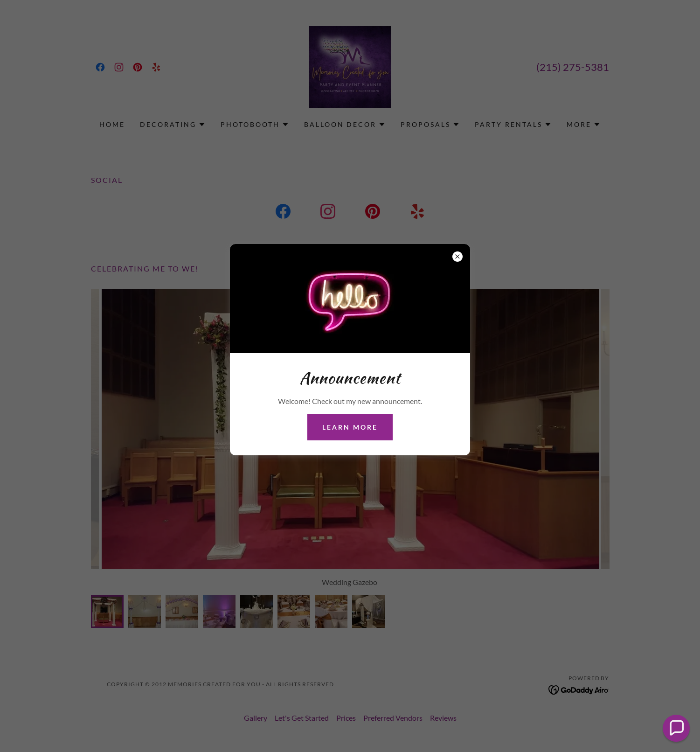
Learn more (350, 427)
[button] (676, 728)
